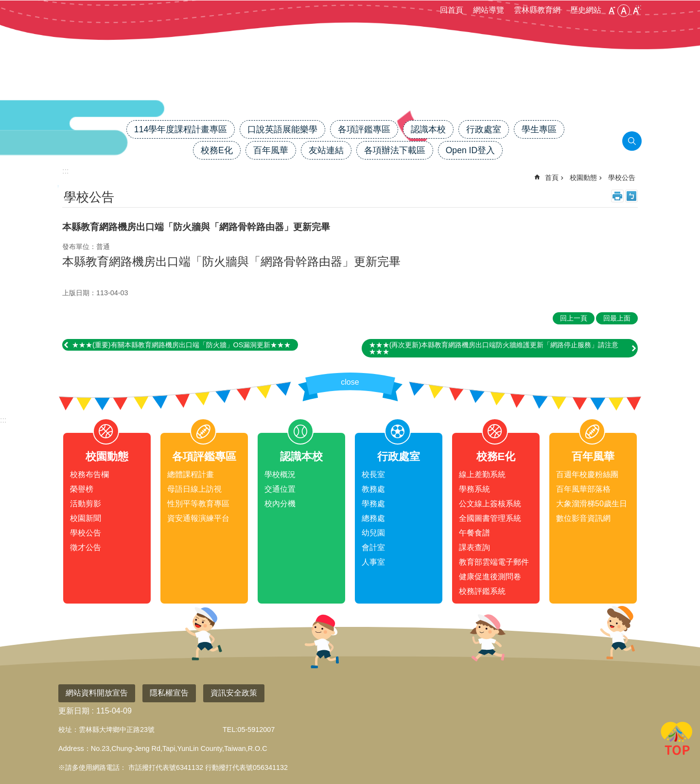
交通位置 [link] (280, 489)
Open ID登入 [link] (471, 150)
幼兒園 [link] (373, 533)
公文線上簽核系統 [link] (490, 504)
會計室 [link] (373, 547)
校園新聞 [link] (86, 518)
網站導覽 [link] (489, 10)
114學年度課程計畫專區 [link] (181, 129)
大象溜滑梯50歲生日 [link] (592, 504)
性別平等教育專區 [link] (198, 504)
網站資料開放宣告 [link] (97, 693)
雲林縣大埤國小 (350, 86)
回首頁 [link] (452, 10)
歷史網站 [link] (586, 10)
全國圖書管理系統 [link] (490, 518)
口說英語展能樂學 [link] (282, 129)
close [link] (350, 382)
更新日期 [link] (74, 711)
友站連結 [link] (326, 150)
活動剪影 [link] (86, 504)
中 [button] (624, 11)
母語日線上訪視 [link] (194, 489)
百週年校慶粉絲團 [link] (587, 474)
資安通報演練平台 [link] (198, 518)
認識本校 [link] (428, 129)
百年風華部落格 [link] (583, 489)
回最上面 (677, 740)
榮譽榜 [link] (82, 489)
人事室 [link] (373, 562)
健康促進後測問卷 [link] (490, 577)
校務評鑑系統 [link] (482, 591)
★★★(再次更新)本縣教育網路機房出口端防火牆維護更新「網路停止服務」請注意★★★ (494, 348)
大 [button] (636, 11)
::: (3, 420)
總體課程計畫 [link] (191, 474)
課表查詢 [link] (474, 547)
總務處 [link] (373, 518)
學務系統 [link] (474, 489)
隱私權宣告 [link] (169, 693)
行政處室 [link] (484, 129)
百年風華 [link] (271, 150)
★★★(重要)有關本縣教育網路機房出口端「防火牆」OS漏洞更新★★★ (181, 345)
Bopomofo (631, 196)
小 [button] (612, 11)
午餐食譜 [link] (474, 533)
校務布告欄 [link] (89, 474)
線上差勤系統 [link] (482, 474)
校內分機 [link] (280, 504)
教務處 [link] (373, 489)
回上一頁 (574, 318)
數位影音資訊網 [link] (583, 518)
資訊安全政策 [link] (234, 693)
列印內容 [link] (617, 196)
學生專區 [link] (539, 129)
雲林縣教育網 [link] (537, 10)
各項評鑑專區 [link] (364, 129)
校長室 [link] (373, 474)
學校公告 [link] (622, 178)
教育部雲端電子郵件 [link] (494, 562)
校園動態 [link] (583, 178)
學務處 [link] (373, 504)
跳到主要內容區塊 (5, 5)
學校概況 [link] (280, 474)
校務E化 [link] (217, 150)
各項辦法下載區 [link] (395, 150)
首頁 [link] (552, 178)
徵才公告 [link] (86, 547)
